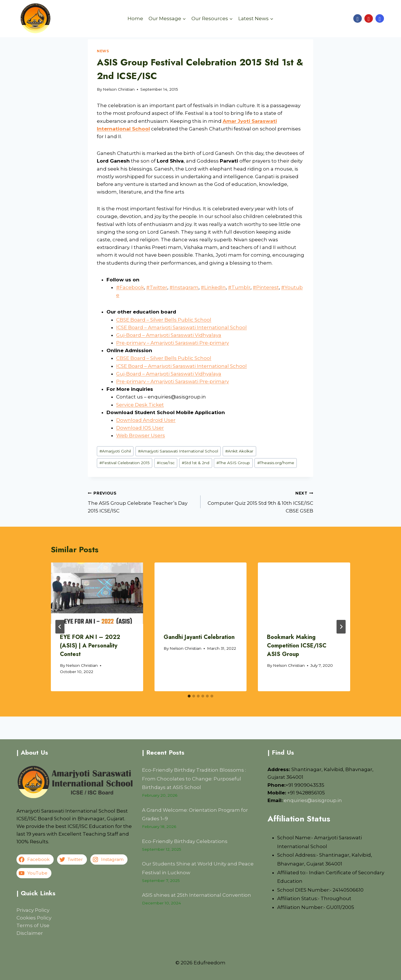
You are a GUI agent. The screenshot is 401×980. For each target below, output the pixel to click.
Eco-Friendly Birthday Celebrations (185, 841)
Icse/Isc (166, 463)
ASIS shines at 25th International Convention (197, 895)
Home (135, 18)
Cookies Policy (34, 918)
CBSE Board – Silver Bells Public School (164, 320)
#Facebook (130, 287)
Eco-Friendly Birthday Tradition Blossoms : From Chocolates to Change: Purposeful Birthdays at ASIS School (194, 779)
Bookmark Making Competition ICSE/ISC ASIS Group (297, 646)
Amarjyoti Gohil (115, 451)
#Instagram (184, 287)
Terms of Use (33, 925)
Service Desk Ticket (140, 405)
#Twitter (157, 287)
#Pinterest (266, 287)
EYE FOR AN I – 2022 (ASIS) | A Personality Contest (90, 646)
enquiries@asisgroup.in (313, 800)
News (103, 51)
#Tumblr (239, 287)
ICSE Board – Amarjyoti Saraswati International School (181, 327)
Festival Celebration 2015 (125, 463)
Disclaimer (30, 933)
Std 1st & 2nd (196, 463)
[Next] (341, 627)
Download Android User (146, 420)
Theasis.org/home (276, 463)
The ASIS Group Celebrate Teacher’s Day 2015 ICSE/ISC (142, 501)
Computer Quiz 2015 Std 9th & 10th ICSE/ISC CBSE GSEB (259, 501)
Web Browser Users (141, 435)
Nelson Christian (119, 89)
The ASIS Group (233, 463)
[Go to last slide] (60, 627)
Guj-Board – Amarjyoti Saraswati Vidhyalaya (169, 335)
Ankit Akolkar (239, 451)
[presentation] (97, 593)
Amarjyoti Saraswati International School (178, 451)
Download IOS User (140, 428)
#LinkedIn (213, 287)
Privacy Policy (33, 910)
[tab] (189, 696)
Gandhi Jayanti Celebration (199, 637)
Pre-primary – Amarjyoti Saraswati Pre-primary (173, 343)
